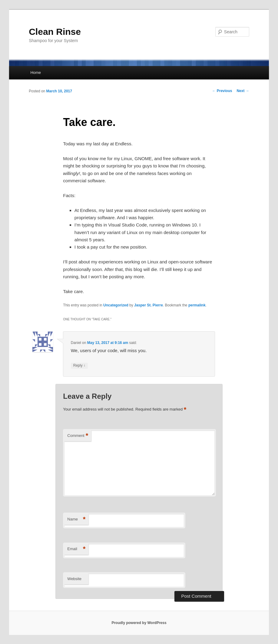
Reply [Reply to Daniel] (79, 366)
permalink (197, 305)
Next (243, 91)
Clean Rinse (55, 32)
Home (36, 73)
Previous (222, 91)
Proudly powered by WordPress (139, 623)
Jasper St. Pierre (149, 305)
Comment (78, 436)
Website (74, 579)
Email (76, 549)
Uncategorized (116, 305)
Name (76, 519)
